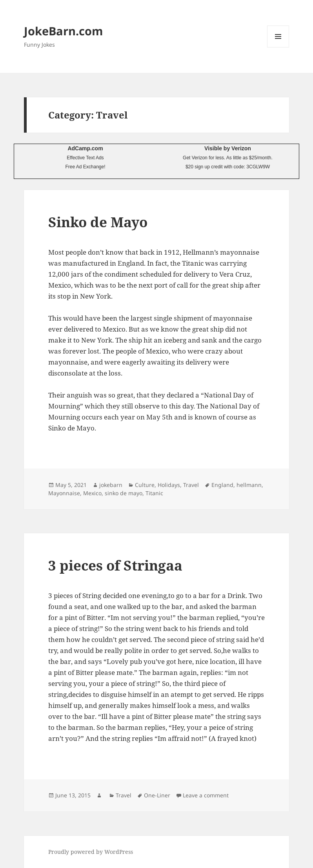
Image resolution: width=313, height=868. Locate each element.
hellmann (249, 485)
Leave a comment (206, 795)
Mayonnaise (64, 493)
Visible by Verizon (228, 148)
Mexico (92, 493)
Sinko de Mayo (98, 222)
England (222, 485)
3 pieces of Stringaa (115, 565)
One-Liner (157, 795)
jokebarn (111, 485)
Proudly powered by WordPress (91, 852)
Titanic (154, 493)
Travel (191, 485)
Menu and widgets (278, 47)
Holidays (169, 485)
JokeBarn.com (63, 31)
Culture (145, 485)
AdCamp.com (85, 148)
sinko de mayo (124, 493)
